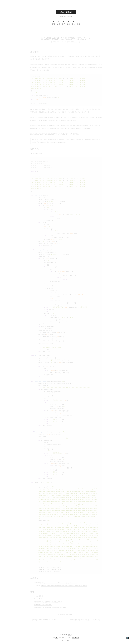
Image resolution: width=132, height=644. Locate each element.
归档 (69, 23)
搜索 (79, 23)
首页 (53, 23)
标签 (74, 23)
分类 (58, 23)
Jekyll (57, 638)
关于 (63, 23)
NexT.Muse (75, 638)
